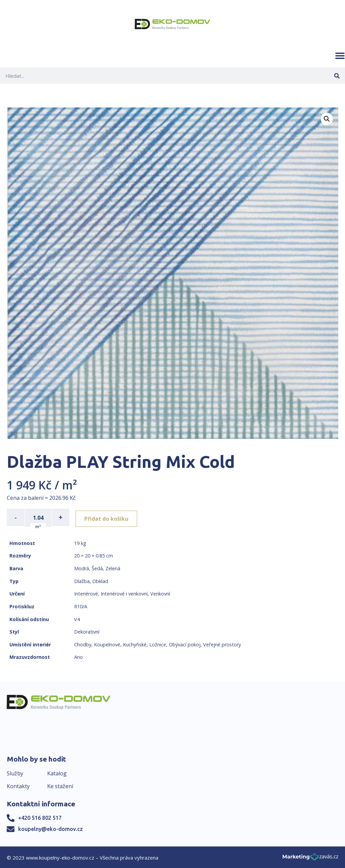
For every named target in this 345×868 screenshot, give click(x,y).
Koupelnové (107, 644)
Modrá (82, 568)
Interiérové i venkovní (124, 593)
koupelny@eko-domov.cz (51, 828)
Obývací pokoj (185, 644)
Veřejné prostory (222, 644)
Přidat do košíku (108, 517)
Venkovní (160, 593)
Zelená (113, 568)
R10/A (81, 606)
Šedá (97, 568)
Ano (79, 656)
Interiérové (86, 593)
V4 (77, 619)
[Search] (337, 76)
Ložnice (158, 644)
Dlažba (82, 581)
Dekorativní (87, 631)
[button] (340, 56)
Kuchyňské (135, 644)
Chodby (83, 644)
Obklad (100, 581)
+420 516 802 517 (40, 817)
